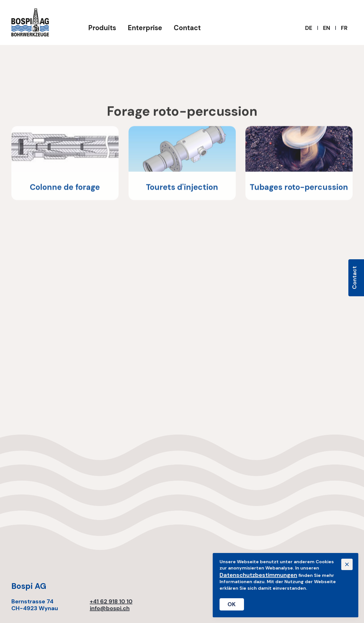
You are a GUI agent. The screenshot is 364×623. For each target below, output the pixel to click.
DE (309, 28)
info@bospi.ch (110, 608)
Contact (187, 28)
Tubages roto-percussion (299, 189)
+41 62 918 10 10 (111, 601)
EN (327, 28)
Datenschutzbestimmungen (258, 575)
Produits (102, 28)
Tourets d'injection (182, 189)
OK (232, 604)
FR (344, 28)
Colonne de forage (65, 189)
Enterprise (145, 28)
